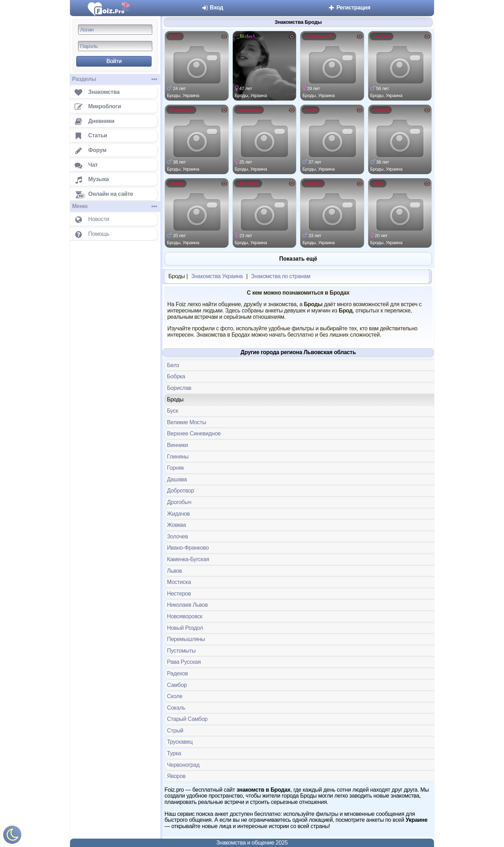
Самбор (177, 685)
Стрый (175, 731)
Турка (174, 753)
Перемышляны (186, 639)
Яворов (176, 776)
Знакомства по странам (281, 276)
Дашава (177, 479)
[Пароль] (115, 46)
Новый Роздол (185, 628)
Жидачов (178, 514)
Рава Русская (184, 662)
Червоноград (183, 765)
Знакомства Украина (217, 276)
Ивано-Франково (188, 548)
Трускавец (180, 742)
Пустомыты (181, 651)
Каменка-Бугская (188, 559)
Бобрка (176, 376)
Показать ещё (298, 259)
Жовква (176, 525)
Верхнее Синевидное (194, 433)
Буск (173, 411)
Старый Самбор (187, 719)
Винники (177, 445)
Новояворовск (185, 616)
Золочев (177, 536)
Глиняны (178, 457)
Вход (212, 8)
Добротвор (180, 491)
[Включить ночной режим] (12, 836)
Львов (174, 571)
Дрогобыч (179, 502)
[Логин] (115, 30)
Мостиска (179, 582)
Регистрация (349, 8)
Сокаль (176, 708)
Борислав (179, 388)
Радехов (177, 673)
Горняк (175, 468)
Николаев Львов (187, 605)
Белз (173, 365)
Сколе (175, 696)
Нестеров (179, 594)
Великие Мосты (187, 422)
